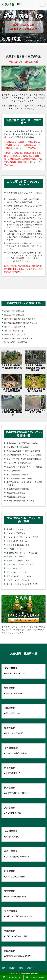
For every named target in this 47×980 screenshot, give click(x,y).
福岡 (3, 968)
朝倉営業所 (10, 728)
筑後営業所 (10, 688)
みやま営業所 (11, 851)
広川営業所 (10, 871)
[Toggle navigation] (42, 4)
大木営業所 (10, 931)
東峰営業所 (10, 951)
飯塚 (21, 968)
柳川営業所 (10, 788)
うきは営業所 (11, 748)
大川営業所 (10, 768)
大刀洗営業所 (11, 911)
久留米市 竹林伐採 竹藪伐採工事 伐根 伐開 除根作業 (35, 368)
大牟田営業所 (11, 831)
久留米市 (31, 968)
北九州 (12, 968)
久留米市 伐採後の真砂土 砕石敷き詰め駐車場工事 (12, 412)
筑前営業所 (10, 891)
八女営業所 (10, 808)
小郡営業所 (10, 708)
